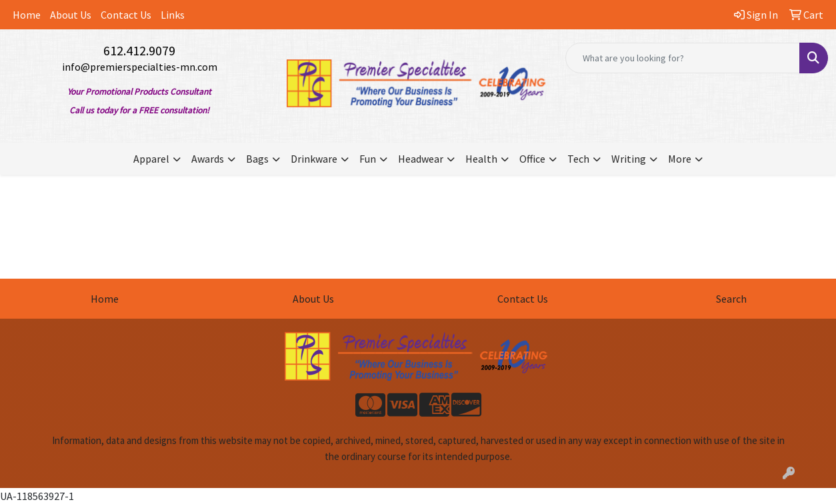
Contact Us (126, 15)
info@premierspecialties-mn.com (140, 67)
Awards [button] (208, 159)
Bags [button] (257, 159)
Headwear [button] (421, 159)
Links (173, 15)
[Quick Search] (683, 58)
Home (27, 15)
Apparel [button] (151, 159)
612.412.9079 (139, 50)
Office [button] (532, 159)
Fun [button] (368, 159)
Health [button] (481, 159)
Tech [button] (578, 159)
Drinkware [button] (314, 159)
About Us (71, 15)
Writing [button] (629, 159)
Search (731, 299)
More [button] (680, 159)
